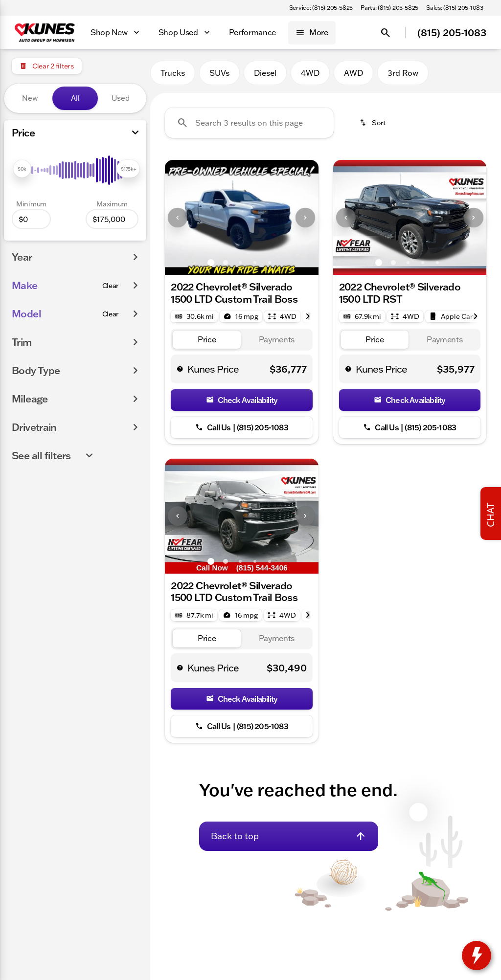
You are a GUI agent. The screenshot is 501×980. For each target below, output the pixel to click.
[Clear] (111, 286)
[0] (31, 219)
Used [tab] (121, 98)
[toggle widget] (477, 956)
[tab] (207, 340)
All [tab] (75, 98)
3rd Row (403, 73)
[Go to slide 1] (211, 263)
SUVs (219, 73)
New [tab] (30, 98)
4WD (310, 73)
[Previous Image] (178, 218)
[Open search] (386, 33)
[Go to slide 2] (226, 263)
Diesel (265, 73)
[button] (176, 217)
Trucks (173, 73)
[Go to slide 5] (270, 263)
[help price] (180, 369)
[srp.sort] (372, 123)
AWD (353, 73)
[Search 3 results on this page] (249, 123)
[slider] (22, 169)
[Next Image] (305, 218)
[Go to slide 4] (255, 263)
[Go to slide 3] (240, 263)
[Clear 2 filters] (47, 66)
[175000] (112, 219)
